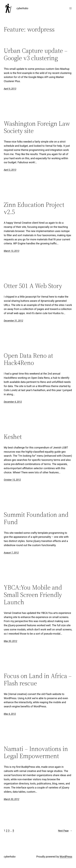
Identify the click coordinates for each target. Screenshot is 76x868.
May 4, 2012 (10, 714)
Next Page (65, 831)
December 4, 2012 (13, 402)
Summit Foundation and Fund (36, 518)
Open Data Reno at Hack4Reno (28, 359)
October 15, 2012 (12, 480)
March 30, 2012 (11, 799)
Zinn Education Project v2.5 (34, 208)
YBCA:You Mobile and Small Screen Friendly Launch (33, 595)
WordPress (66, 857)
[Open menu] (71, 8)
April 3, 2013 (10, 170)
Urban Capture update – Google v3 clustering (36, 54)
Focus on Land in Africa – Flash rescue (38, 680)
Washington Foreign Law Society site (37, 127)
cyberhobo (22, 8)
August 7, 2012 (11, 553)
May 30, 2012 (10, 641)
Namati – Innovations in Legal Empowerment (36, 752)
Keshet (13, 437)
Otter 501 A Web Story (33, 286)
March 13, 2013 (11, 251)
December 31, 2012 (13, 321)
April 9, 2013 (10, 89)
